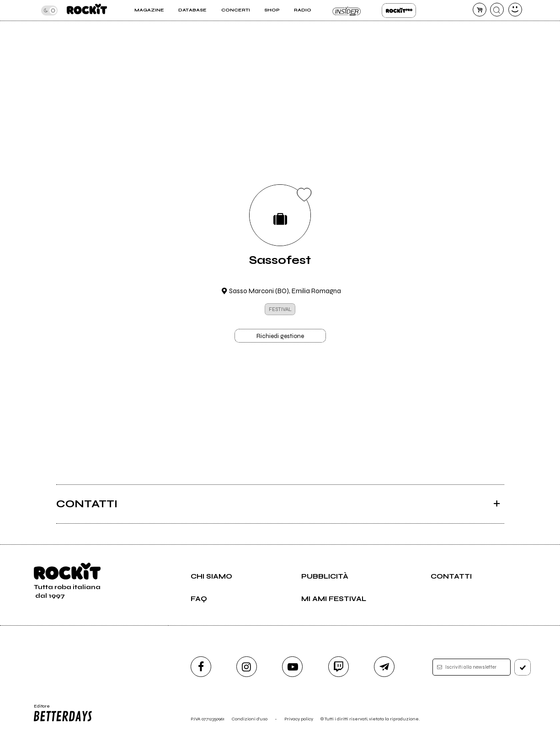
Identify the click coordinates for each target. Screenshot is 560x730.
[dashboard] (515, 10)
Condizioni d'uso (250, 719)
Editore (62, 713)
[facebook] (201, 667)
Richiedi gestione (280, 336)
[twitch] (339, 667)
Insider (347, 11)
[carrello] (480, 10)
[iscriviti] (523, 667)
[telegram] (384, 667)
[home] (87, 10)
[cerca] (497, 10)
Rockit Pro (399, 11)
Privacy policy (299, 719)
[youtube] (292, 667)
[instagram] (247, 667)
